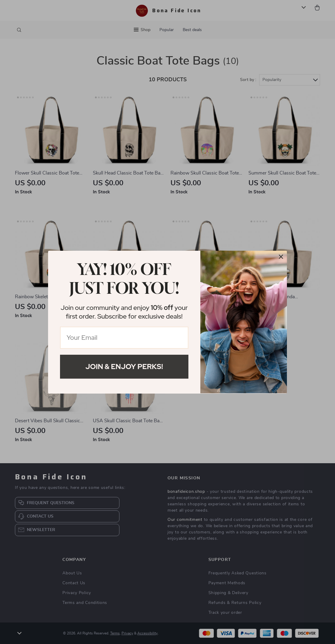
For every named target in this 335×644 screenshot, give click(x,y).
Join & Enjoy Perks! (124, 367)
